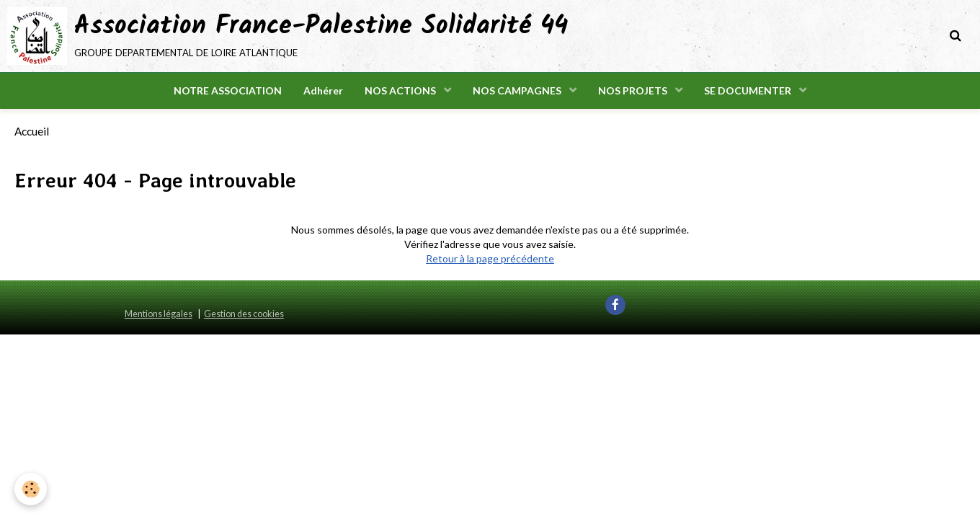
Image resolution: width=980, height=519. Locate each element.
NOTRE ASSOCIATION (228, 90)
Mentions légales (159, 314)
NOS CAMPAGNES (518, 90)
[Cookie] (31, 489)
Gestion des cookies (244, 314)
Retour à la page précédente (490, 258)
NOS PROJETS (634, 90)
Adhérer (323, 90)
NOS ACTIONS (401, 90)
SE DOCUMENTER (749, 90)
